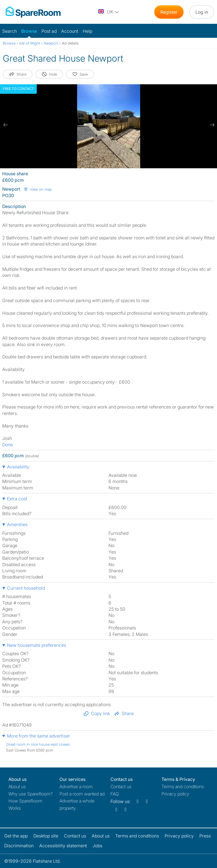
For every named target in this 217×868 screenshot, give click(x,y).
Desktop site (46, 836)
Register (169, 12)
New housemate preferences (37, 645)
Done (8, 445)
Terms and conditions (183, 787)
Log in (202, 12)
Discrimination (19, 846)
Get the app (16, 836)
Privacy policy (175, 794)
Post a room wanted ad (82, 794)
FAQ (115, 794)
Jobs (97, 846)
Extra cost (17, 499)
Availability (18, 467)
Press (205, 836)
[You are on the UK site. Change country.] (109, 12)
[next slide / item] (211, 125)
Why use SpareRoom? (31, 794)
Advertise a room (76, 787)
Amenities (17, 524)
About (17, 787)
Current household (26, 588)
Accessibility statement (63, 846)
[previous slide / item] (6, 125)
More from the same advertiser (39, 736)
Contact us (121, 787)
